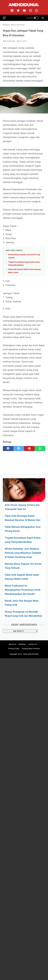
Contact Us (33, 644)
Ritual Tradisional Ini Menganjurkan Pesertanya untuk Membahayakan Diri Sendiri (23, 590)
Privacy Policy (14, 649)
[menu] (6, 18)
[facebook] (12, 11)
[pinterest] (29, 449)
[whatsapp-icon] (36, 11)
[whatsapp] (40, 449)
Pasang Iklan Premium (31, 649)
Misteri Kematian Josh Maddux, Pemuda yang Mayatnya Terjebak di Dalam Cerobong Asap (23, 553)
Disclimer (22, 644)
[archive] (20, 631)
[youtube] (24, 11)
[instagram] (30, 11)
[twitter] (18, 11)
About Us (12, 644)
